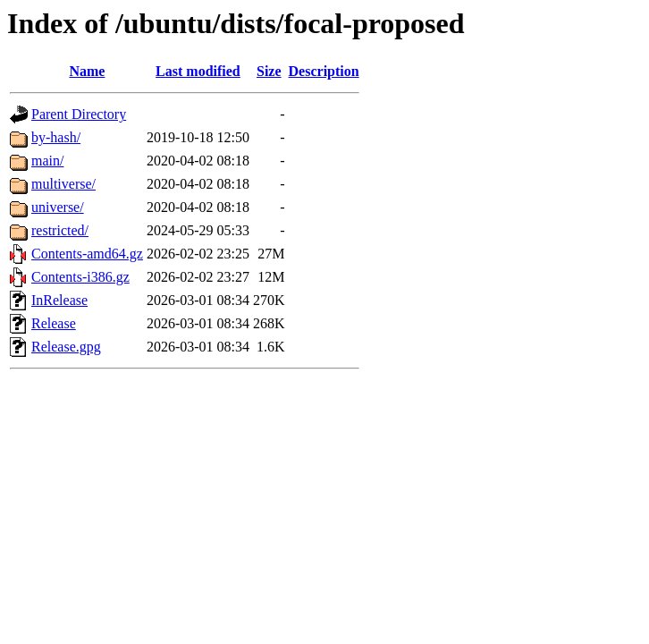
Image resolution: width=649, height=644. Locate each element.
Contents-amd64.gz (87, 254)
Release (54, 323)
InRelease (59, 300)
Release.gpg (66, 347)
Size (269, 71)
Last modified (198, 71)
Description (324, 71)
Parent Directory (79, 114)
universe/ (58, 207)
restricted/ (60, 230)
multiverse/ (63, 184)
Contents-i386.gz (80, 277)
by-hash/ (56, 137)
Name (87, 71)
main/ (47, 161)
